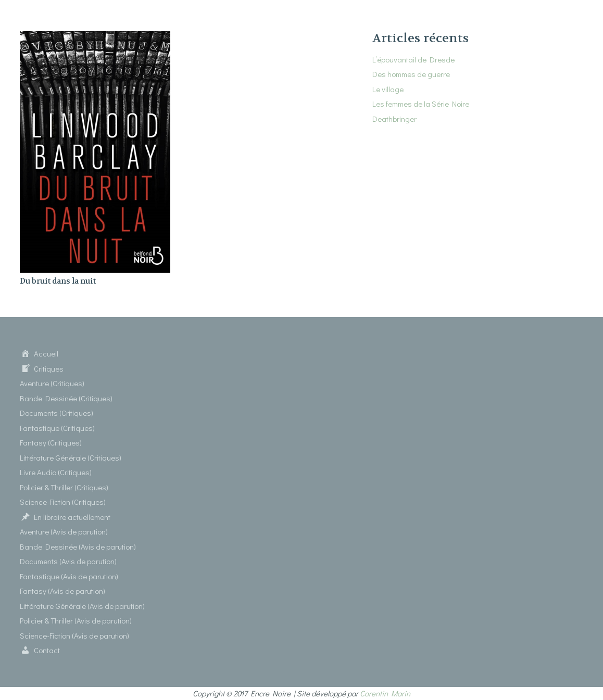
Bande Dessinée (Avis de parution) (78, 546)
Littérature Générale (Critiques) (71, 457)
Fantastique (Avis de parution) (69, 576)
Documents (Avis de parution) (68, 561)
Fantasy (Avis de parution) (62, 591)
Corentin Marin (385, 693)
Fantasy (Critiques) (51, 442)
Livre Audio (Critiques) (56, 472)
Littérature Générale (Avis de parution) (82, 606)
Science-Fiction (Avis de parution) (74, 635)
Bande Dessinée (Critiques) (66, 398)
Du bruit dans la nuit (58, 281)
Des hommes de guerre (411, 74)
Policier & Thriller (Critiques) (64, 487)
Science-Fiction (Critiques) (63, 502)
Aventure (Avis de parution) (64, 531)
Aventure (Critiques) (52, 383)
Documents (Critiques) (56, 413)
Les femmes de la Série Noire (421, 104)
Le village (388, 89)
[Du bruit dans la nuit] (95, 37)
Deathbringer (394, 119)
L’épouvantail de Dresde (413, 59)
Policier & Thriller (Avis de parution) (76, 620)
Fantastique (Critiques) (57, 428)
